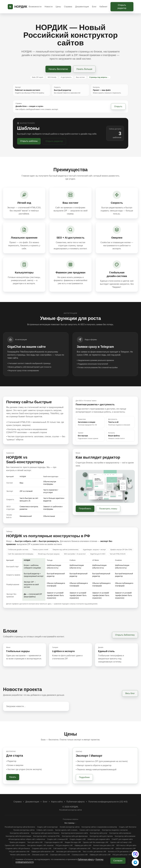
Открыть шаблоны (29, 141)
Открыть (118, 106)
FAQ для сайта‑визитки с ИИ (19, 852)
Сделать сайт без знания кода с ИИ (96, 842)
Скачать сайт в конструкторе (90, 830)
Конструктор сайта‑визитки (20, 833)
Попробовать (85, 509)
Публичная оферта (76, 802)
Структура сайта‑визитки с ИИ (80, 849)
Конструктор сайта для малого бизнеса (45, 833)
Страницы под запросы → (99, 77)
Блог (94, 7)
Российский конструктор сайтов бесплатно (20, 827)
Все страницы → (70, 823)
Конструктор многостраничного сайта (75, 833)
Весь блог (130, 693)
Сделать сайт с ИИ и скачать (15, 845)
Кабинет (103, 7)
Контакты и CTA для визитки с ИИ (120, 852)
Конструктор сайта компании (125, 836)
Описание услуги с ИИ (40, 855)
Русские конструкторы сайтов (24, 830)
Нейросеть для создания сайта (99, 839)
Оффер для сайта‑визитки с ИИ (43, 852)
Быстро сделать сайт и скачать (66, 830)
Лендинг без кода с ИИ (73, 842)
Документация (82, 7)
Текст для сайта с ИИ (35, 842)
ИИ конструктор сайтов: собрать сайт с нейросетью (27, 839)
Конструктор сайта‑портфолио (120, 833)
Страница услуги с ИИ (80, 855)
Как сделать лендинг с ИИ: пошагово (40, 845)
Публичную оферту (86, 859)
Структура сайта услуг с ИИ (60, 855)
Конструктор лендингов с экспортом (115, 830)
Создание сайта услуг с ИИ (42, 849)
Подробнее (84, 777)
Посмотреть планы (108, 509)
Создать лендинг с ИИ (78, 839)
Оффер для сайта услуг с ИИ (100, 855)
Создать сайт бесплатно (128, 827)
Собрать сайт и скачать (45, 830)
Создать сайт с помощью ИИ (57, 839)
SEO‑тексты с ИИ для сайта (126, 845)
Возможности (35, 7)
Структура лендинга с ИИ (54, 842)
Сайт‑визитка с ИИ (60, 849)
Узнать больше (84, 69)
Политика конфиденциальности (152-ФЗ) (108, 802)
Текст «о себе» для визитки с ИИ (94, 852)
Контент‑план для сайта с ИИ (104, 845)
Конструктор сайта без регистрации (18, 836)
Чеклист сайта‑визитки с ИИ (20, 855)
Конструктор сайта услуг (99, 833)
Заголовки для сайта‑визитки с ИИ (68, 852)
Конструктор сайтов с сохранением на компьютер (99, 827)
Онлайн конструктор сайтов (70, 827)
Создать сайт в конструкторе (47, 827)
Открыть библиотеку (125, 635)
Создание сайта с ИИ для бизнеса (18, 849)
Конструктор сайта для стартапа (101, 836)
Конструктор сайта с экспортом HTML (46, 836)
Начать (13, 777)
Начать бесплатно (58, 69)
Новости (49, 7)
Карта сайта (57, 802)
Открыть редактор (122, 7)
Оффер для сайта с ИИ (83, 845)
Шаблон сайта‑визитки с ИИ (125, 849)
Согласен (118, 861)
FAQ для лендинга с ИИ (64, 845)
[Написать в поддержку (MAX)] (135, 854)
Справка (68, 7)
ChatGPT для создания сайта (122, 839)
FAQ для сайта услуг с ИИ (122, 855)
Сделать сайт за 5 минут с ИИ (121, 842)
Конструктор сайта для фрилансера (75, 836)
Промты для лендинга (17, 842)
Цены (58, 7)
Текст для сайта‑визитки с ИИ (103, 849)
